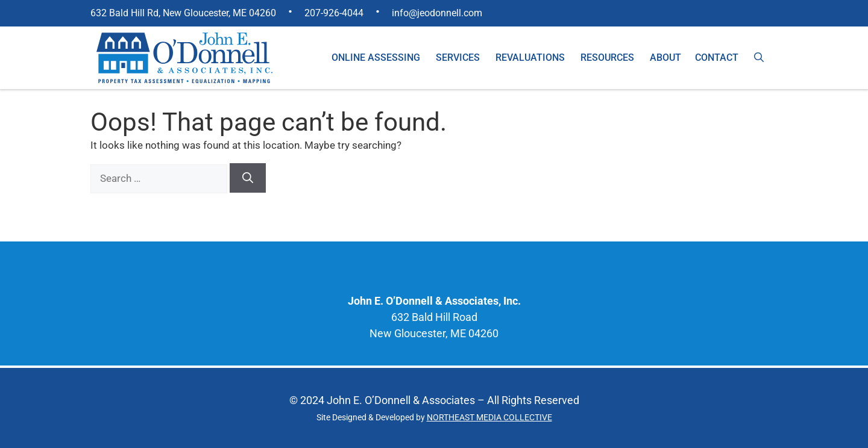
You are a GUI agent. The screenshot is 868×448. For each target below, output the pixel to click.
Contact (717, 58)
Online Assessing (376, 58)
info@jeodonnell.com (437, 13)
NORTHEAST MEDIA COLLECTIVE (489, 417)
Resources (607, 58)
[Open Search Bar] (759, 58)
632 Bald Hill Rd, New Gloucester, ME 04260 (183, 13)
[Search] (248, 178)
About (665, 58)
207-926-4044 (334, 13)
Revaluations (530, 58)
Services (458, 58)
